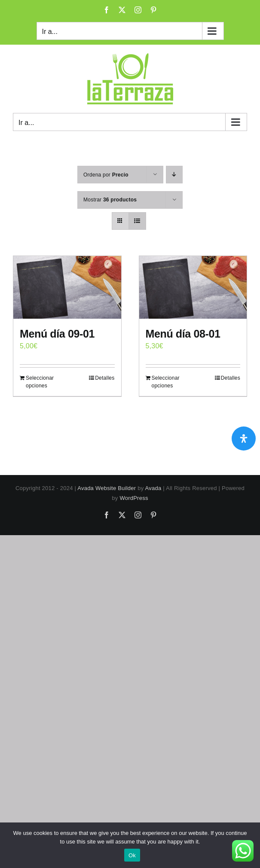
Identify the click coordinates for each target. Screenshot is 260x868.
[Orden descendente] (174, 175)
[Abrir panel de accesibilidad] (244, 439)
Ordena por (106, 175)
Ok (132, 855)
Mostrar (110, 200)
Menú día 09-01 (57, 334)
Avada (153, 488)
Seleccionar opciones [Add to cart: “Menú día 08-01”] (166, 382)
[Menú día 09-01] (67, 287)
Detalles (105, 378)
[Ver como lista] (137, 221)
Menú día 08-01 (183, 334)
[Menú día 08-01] (193, 287)
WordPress (134, 498)
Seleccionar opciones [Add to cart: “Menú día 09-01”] (40, 382)
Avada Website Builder (107, 488)
